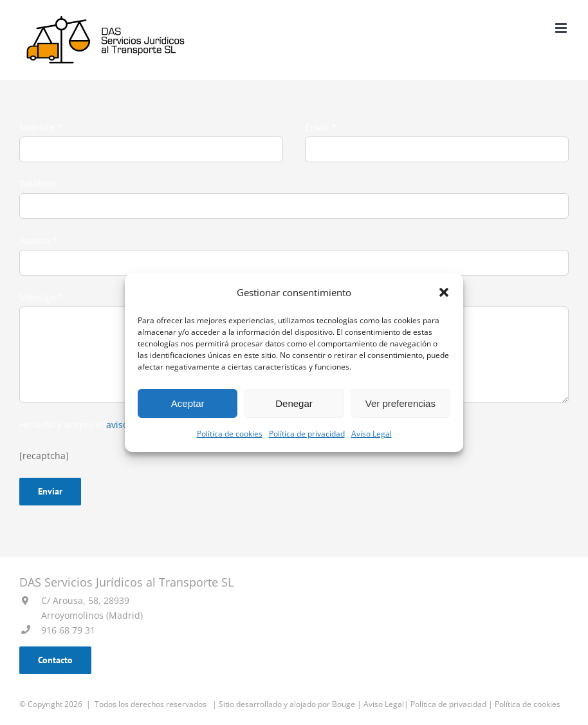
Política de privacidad (307, 434)
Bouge (344, 704)
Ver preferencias (400, 403)
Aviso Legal (372, 434)
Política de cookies (230, 434)
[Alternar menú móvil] (562, 28)
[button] (444, 292)
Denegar (294, 403)
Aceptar (188, 403)
